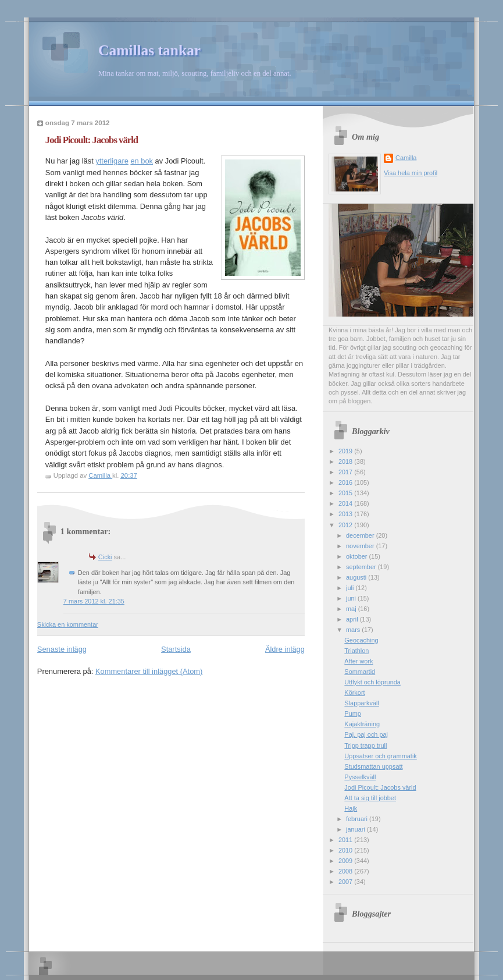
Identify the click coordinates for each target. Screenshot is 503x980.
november (361, 546)
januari (356, 829)
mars (354, 630)
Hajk (351, 808)
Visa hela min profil (411, 173)
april (353, 619)
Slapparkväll (362, 703)
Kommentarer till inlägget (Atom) (149, 671)
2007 (346, 882)
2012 (346, 525)
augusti (357, 577)
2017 (346, 472)
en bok (142, 161)
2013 (346, 514)
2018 (346, 461)
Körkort (354, 693)
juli (351, 588)
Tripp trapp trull (365, 745)
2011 (346, 840)
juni (352, 598)
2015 (346, 493)
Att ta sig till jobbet (370, 798)
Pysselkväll (360, 777)
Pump (353, 713)
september (362, 567)
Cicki (105, 557)
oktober (357, 556)
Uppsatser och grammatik (380, 756)
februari (358, 819)
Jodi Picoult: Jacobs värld (380, 787)
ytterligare (112, 161)
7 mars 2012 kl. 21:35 (94, 601)
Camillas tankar (149, 50)
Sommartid (360, 672)
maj (352, 609)
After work (358, 661)
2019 (346, 451)
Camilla (406, 158)
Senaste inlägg (62, 649)
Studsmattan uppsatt (373, 766)
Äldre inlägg (285, 649)
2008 (346, 871)
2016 (346, 482)
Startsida (176, 649)
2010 (346, 850)
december (361, 535)
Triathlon (356, 651)
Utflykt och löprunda (372, 682)
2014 (346, 503)
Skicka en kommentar (68, 624)
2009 (346, 861)
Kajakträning (362, 724)
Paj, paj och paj (366, 734)
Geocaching (361, 640)
